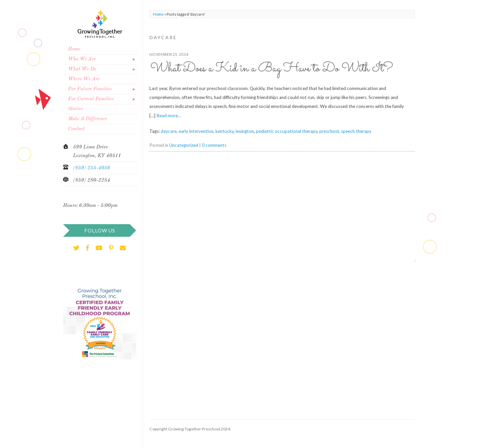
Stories (75, 109)
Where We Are (84, 79)
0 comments (214, 145)
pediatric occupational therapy (287, 131)
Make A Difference (88, 119)
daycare (169, 131)
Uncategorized (184, 145)
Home (74, 49)
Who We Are (82, 59)
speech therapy (356, 131)
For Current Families (91, 99)
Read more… (169, 116)
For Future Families (90, 89)
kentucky (225, 131)
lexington (245, 131)
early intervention (196, 131)
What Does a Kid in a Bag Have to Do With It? (272, 69)
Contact (76, 129)
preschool (329, 131)
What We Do (82, 69)
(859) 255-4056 (92, 168)
